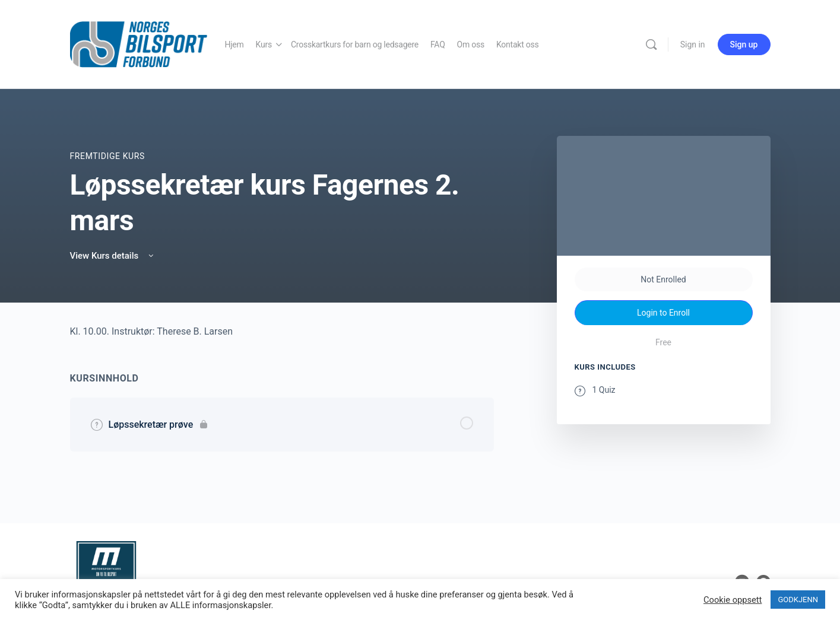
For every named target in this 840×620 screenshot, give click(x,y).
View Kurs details (113, 256)
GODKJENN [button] (798, 600)
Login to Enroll (663, 313)
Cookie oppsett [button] (733, 600)
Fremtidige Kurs (107, 156)
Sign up (744, 44)
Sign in (693, 44)
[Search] (651, 44)
